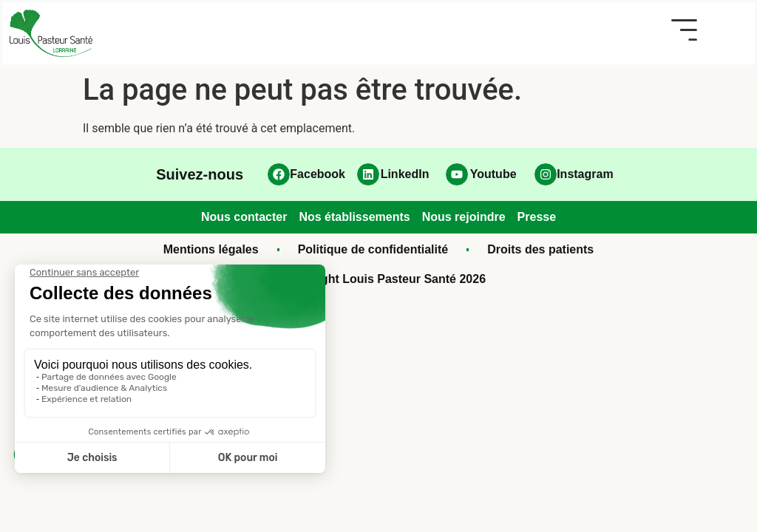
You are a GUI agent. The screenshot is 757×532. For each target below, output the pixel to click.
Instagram (585, 174)
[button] (684, 30)
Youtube (493, 174)
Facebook (318, 174)
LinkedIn (405, 174)
